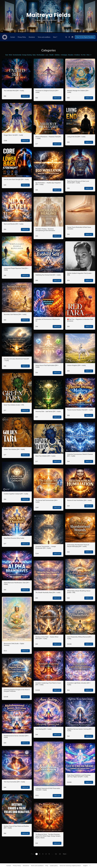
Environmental (17, 55)
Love (47, 55)
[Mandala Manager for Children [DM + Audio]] (80, 74)
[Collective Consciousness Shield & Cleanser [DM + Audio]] (80, 437)
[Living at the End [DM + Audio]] (80, 120)
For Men (83, 55)
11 (56, 854)
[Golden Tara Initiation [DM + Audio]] (17, 432)
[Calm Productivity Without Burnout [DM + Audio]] (80, 620)
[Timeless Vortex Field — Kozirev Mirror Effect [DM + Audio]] (49, 620)
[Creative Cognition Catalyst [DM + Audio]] (17, 477)
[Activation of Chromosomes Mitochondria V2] (49, 302)
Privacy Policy (22, 37)
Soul (7, 55)
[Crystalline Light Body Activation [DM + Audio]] (80, 666)
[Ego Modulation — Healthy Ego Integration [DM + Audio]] (49, 166)
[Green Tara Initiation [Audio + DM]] (17, 388)
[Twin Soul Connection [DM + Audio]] (17, 765)
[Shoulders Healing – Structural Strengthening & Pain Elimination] (49, 212)
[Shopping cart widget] (72, 37)
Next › (65, 854)
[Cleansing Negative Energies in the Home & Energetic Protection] (17, 672)
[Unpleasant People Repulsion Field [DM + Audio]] (17, 251)
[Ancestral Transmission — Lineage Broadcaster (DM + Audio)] (49, 529)
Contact (13, 37)
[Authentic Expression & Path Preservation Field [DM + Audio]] (49, 764)
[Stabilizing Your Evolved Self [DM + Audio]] (49, 258)
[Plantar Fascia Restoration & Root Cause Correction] (80, 210)
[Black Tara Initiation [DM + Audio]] (49, 439)
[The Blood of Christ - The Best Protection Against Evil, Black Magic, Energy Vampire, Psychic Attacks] (49, 817)
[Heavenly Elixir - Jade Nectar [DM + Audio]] (49, 394)
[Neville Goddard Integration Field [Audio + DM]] (80, 256)
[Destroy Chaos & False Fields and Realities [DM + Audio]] (17, 809)
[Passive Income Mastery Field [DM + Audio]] (80, 393)
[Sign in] (69, 37)
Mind (10, 55)
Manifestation (41, 55)
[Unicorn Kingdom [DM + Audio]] (80, 348)
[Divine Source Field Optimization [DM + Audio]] (49, 348)
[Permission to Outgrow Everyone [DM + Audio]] (49, 74)
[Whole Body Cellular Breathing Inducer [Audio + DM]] (80, 574)
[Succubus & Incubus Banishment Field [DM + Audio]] (17, 342)
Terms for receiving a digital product (70, 866)
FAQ (47, 866)
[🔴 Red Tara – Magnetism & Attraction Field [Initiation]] (80, 302)
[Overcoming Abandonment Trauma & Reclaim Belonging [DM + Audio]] (80, 528)
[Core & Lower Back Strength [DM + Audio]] (17, 162)
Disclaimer (32, 37)
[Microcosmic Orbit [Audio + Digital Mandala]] (17, 619)
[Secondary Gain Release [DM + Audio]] (17, 297)
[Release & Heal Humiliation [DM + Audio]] (80, 483)
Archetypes (64, 55)
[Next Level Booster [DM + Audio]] (17, 207)
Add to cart (25, 96)
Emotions (77, 55)
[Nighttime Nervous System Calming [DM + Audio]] (80, 712)
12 (60, 854)
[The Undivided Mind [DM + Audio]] (17, 74)
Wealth (51, 55)
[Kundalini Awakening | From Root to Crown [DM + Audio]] (49, 666)
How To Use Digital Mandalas (85, 37)
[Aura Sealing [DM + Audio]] (49, 712)
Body (34, 55)
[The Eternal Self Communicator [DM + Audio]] (49, 483)
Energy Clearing (27, 55)
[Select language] (87, 866)
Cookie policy (54, 866)
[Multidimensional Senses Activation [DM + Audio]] (17, 719)
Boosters (71, 55)
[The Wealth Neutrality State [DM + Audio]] (49, 575)
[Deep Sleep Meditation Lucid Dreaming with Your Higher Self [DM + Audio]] (80, 758)
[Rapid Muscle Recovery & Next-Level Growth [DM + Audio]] (80, 164)
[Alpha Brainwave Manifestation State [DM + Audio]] (17, 565)
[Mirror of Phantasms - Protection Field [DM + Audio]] (49, 120)
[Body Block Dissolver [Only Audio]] (17, 521)
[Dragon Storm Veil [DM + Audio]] (17, 118)
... (52, 854)
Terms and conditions (44, 37)
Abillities (57, 55)
